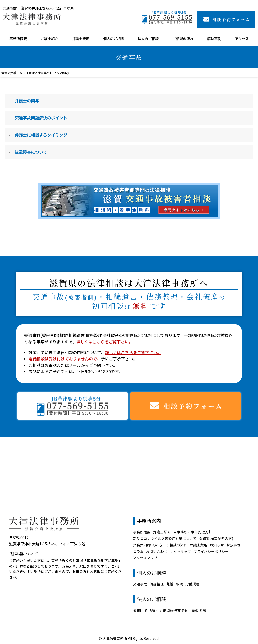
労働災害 (192, 584)
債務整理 (157, 584)
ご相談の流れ (183, 38)
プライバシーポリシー (211, 551)
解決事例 (214, 38)
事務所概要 (18, 38)
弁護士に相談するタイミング (41, 135)
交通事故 (140, 584)
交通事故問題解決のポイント (41, 118)
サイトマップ (180, 551)
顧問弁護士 (201, 610)
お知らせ (217, 545)
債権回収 (140, 610)
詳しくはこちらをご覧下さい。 (105, 342)
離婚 (170, 584)
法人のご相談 (148, 38)
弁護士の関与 (27, 101)
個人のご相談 (114, 38)
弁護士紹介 (49, 38)
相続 (179, 584)
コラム (138, 551)
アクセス (242, 38)
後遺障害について (31, 152)
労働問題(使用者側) (174, 610)
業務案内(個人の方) (148, 545)
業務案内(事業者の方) (216, 538)
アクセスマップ (145, 558)
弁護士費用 (81, 38)
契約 (153, 610)
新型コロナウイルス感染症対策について (165, 538)
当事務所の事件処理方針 (193, 532)
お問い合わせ (157, 551)
